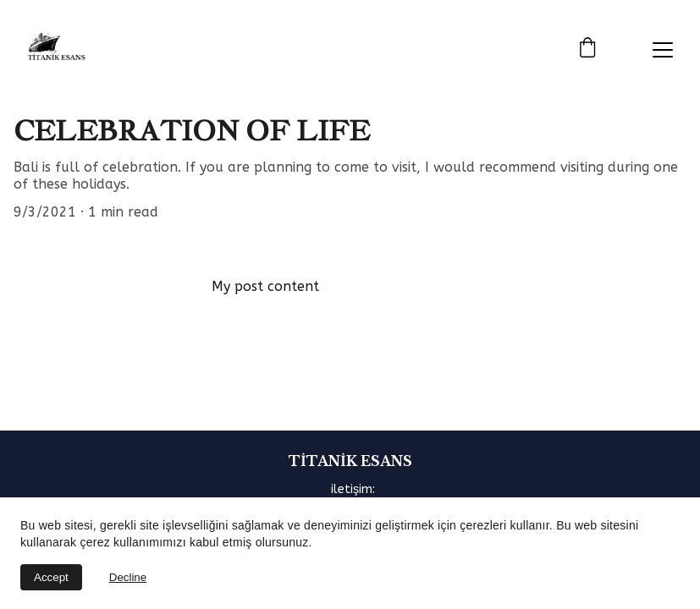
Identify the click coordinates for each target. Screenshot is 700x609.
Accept (51, 577)
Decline (128, 577)
